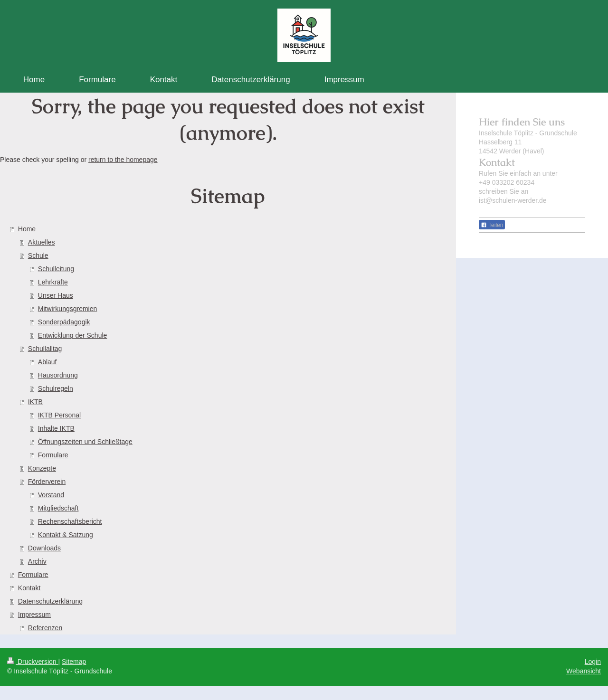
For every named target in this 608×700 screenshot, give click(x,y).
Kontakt (29, 588)
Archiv (37, 561)
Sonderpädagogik (64, 322)
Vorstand (51, 495)
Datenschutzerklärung (50, 601)
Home (27, 229)
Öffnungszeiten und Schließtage (85, 442)
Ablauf (47, 362)
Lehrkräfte (53, 282)
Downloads (44, 548)
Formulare (53, 455)
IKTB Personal (59, 415)
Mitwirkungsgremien (67, 309)
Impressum (34, 615)
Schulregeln (56, 388)
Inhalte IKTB (56, 428)
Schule (38, 255)
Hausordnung (58, 375)
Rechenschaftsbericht (70, 521)
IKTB (35, 402)
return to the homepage (123, 160)
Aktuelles (42, 242)
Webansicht (584, 671)
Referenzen (45, 628)
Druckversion (33, 662)
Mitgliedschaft (58, 508)
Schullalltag (45, 349)
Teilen (492, 225)
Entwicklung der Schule (73, 335)
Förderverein (47, 482)
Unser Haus (56, 295)
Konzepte (42, 468)
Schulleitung (56, 269)
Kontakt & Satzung (66, 535)
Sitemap (74, 662)
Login (593, 662)
